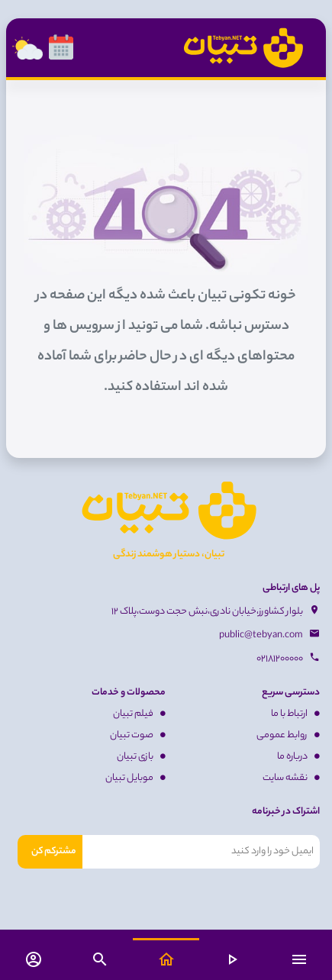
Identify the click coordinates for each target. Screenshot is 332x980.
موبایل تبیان (135, 778)
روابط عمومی (288, 735)
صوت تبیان (138, 735)
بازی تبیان (141, 757)
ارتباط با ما (295, 714)
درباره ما (298, 757)
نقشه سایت (291, 778)
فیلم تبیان (139, 714)
